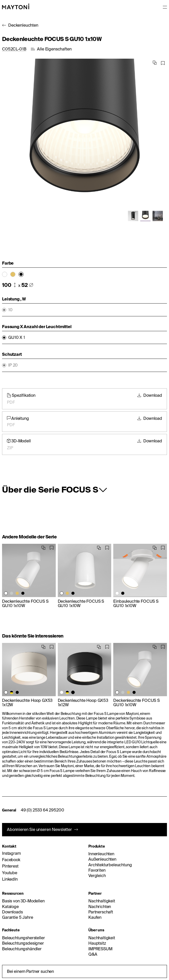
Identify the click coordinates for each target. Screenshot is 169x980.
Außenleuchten (102, 859)
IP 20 (13, 365)
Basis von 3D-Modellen (23, 901)
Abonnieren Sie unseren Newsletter (39, 829)
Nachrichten (100, 906)
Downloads (12, 912)
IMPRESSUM (100, 949)
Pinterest (10, 866)
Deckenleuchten (23, 25)
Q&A (93, 954)
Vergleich (97, 875)
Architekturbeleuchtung (110, 865)
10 (10, 310)
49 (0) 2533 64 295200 (43, 810)
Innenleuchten (101, 854)
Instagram (11, 853)
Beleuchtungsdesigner (23, 943)
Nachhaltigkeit (102, 901)
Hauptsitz (97, 943)
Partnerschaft (101, 912)
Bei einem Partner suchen (30, 971)
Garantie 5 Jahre (17, 917)
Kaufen (95, 917)
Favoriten (97, 870)
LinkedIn (10, 879)
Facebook (11, 860)
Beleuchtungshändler (22, 949)
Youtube (10, 873)
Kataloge (10, 906)
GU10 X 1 (17, 337)
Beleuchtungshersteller (23, 938)
